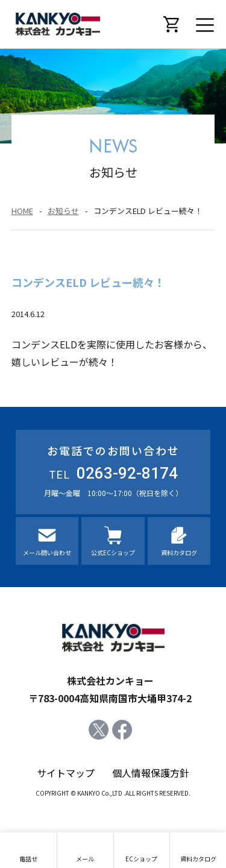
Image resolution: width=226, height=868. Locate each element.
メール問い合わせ (47, 552)
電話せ (28, 859)
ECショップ (141, 859)
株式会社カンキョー (58, 24)
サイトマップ (66, 773)
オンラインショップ (172, 24)
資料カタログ (179, 552)
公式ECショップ (113, 552)
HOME (22, 211)
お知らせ (63, 211)
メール (85, 859)
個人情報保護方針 (151, 773)
